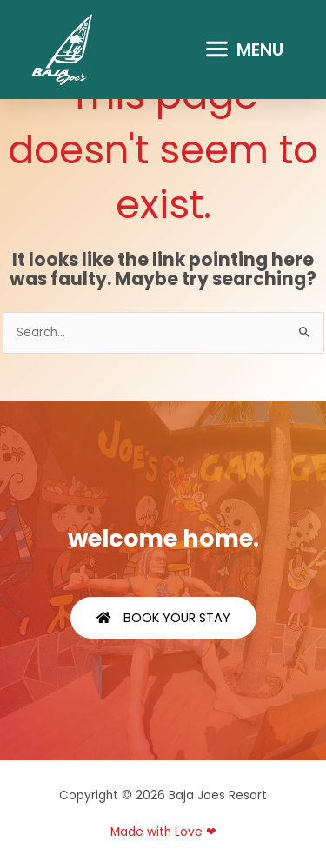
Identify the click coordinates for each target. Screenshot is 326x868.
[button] (244, 50)
